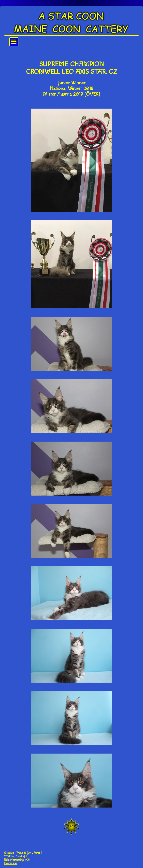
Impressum (11, 863)
